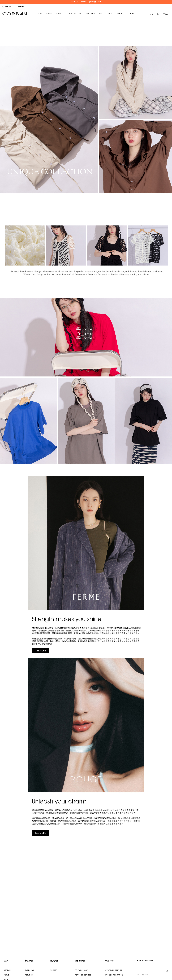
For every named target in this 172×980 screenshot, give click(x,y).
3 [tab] (169, 122)
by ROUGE (7, 7)
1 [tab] (169, 117)
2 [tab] (169, 119)
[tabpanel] (86, 72)
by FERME (20, 7)
